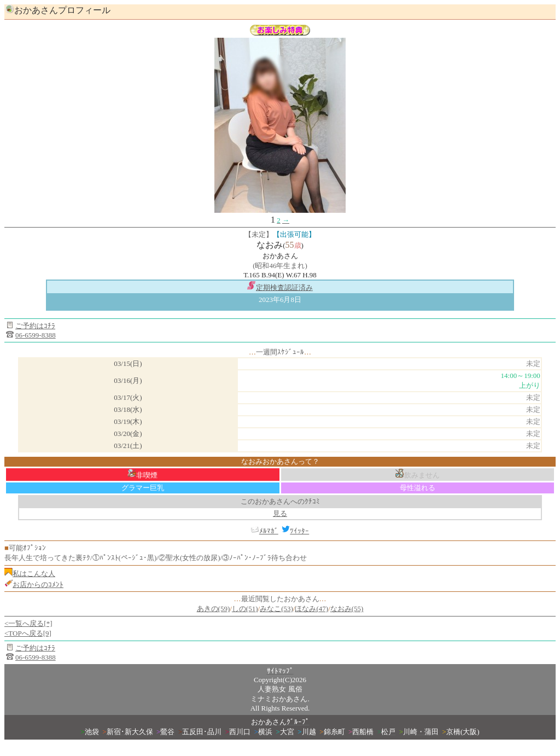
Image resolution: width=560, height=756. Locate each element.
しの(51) (245, 609)
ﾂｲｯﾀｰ (295, 531)
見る (280, 513)
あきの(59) (214, 609)
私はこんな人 (34, 574)
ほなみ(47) (311, 609)
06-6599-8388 (36, 335)
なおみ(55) (347, 609)
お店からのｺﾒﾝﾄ (38, 585)
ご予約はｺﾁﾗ (35, 326)
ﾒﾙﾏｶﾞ (269, 531)
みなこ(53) (276, 609)
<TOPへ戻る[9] (28, 633)
